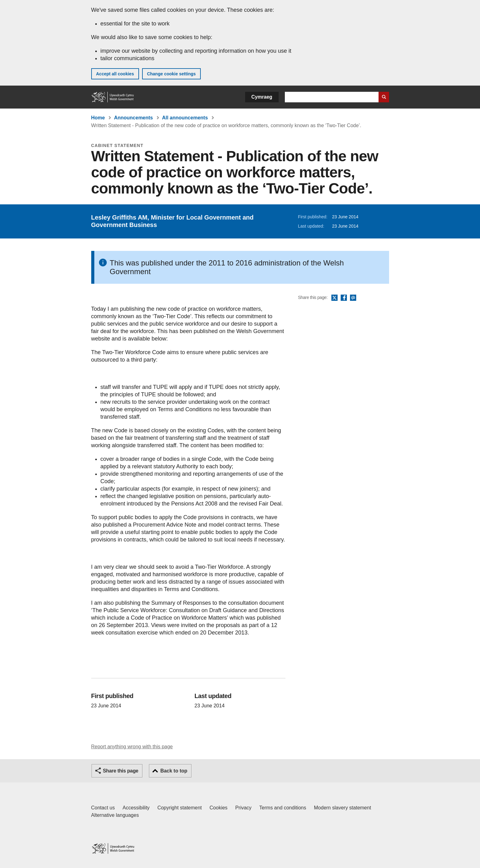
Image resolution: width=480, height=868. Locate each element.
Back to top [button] (174, 771)
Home (98, 118)
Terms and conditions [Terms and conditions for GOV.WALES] (283, 808)
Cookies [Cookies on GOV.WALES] (218, 808)
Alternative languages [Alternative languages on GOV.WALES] (115, 815)
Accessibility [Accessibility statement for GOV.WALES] (136, 808)
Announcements (133, 118)
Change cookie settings (171, 74)
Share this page (121, 771)
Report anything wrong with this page (132, 747)
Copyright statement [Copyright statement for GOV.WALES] (179, 808)
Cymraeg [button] (262, 97)
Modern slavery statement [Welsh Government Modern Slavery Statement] (343, 808)
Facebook (344, 298)
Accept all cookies (115, 74)
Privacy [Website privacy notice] (243, 808)
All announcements (185, 118)
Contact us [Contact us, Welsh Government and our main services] (103, 808)
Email (353, 298)
